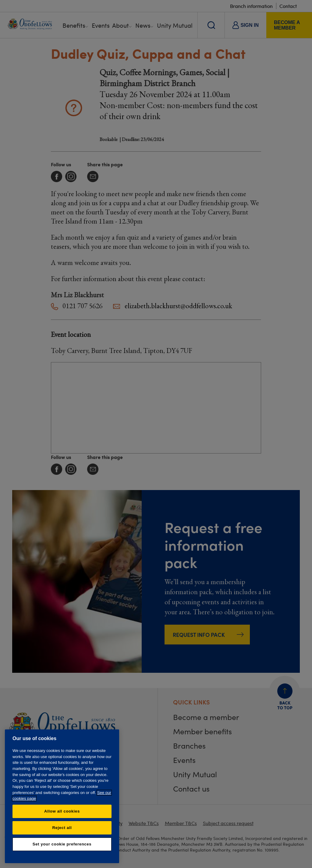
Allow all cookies (62, 811)
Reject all (62, 828)
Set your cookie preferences (62, 844)
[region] (62, 796)
